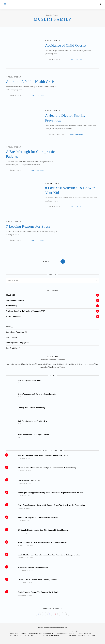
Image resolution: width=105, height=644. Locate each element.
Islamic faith (11, 295)
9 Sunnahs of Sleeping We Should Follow (33, 567)
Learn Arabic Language (15, 300)
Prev (46, 262)
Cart (93, 635)
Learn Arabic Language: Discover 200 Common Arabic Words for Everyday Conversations (52, 505)
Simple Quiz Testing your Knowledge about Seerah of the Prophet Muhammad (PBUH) (50, 493)
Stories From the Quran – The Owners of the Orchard (38, 592)
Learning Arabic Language (75, 635)
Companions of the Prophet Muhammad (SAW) (58, 631)
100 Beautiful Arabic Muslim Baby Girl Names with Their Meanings (43, 530)
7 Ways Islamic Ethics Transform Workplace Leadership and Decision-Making (47, 468)
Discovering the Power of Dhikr (30, 480)
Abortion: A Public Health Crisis (30, 82)
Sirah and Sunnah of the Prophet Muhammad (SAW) (31, 633)
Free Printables (17, 635)
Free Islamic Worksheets (48, 635)
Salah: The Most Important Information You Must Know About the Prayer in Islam (49, 555)
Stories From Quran (14, 316)
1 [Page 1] (57, 261)
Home (10, 631)
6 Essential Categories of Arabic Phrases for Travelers (38, 518)
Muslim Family (53, 41)
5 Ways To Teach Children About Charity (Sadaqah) (37, 580)
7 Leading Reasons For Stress (28, 226)
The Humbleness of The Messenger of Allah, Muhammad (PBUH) (42, 542)
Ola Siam (56, 59)
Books (31, 635)
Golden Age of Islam (26, 631)
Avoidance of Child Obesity (66, 45)
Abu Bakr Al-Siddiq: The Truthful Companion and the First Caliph (43, 455)
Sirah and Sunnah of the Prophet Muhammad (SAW (25, 311)
